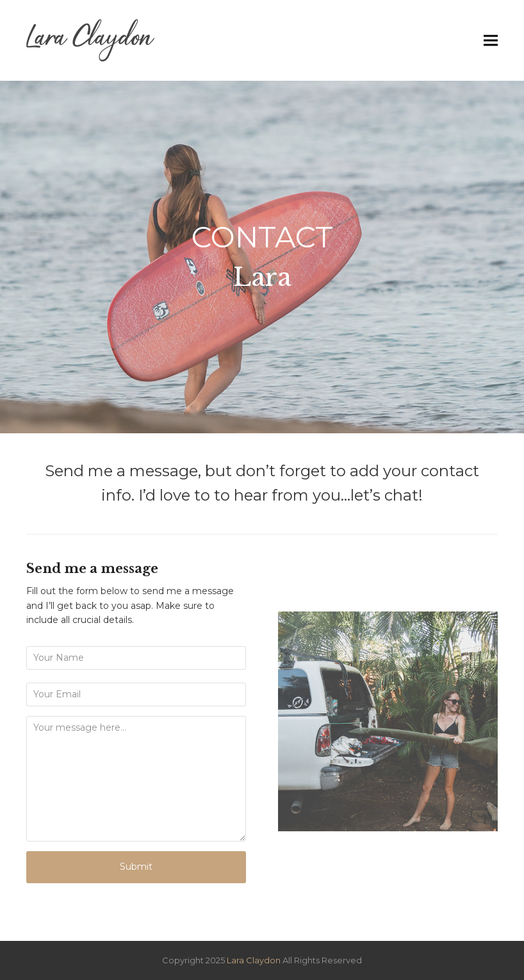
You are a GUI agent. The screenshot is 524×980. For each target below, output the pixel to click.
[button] (491, 41)
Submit (136, 867)
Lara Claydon (255, 960)
